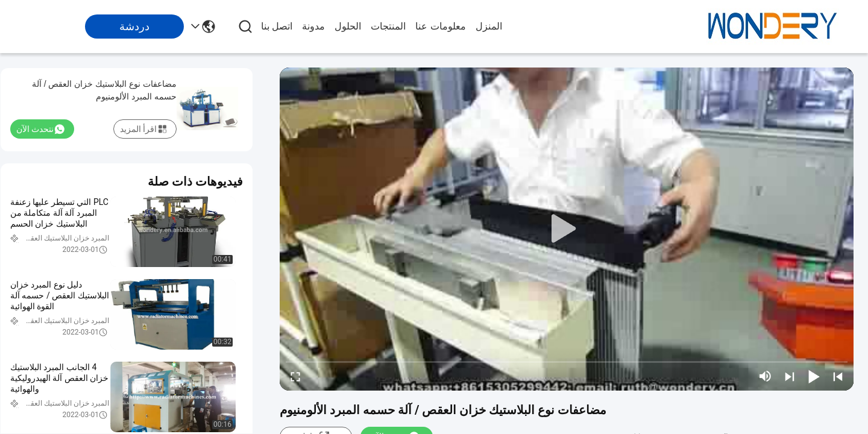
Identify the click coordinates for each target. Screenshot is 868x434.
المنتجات (388, 26)
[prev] (838, 376)
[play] (567, 229)
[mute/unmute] (766, 376)
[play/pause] (814, 376)
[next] (790, 376)
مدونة (313, 26)
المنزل (489, 26)
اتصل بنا (277, 26)
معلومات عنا (440, 26)
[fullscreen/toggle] (295, 376)
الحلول (348, 26)
